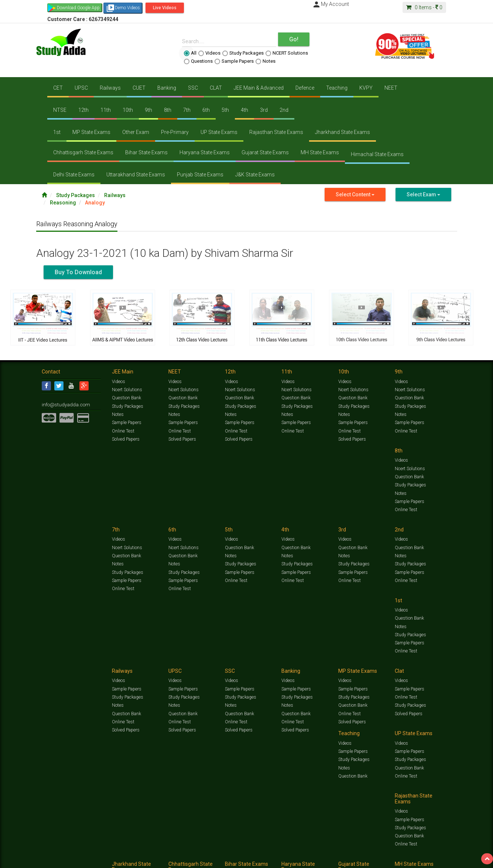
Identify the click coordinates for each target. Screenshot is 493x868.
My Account (331, 4)
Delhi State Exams (74, 175)
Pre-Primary (175, 132)
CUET (139, 88)
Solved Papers (125, 439)
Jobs (71, 859)
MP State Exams (91, 132)
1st (57, 132)
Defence (305, 88)
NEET (391, 88)
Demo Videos (123, 8)
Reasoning (63, 203)
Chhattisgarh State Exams (83, 152)
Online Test (123, 431)
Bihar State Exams (146, 152)
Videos (209, 53)
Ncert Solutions (127, 390)
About (83, 859)
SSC (193, 88)
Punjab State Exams (200, 175)
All (190, 53)
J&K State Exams (255, 175)
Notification (117, 859)
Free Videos (437, 852)
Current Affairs (362, 852)
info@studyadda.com (63, 404)
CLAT (216, 88)
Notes (266, 61)
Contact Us (53, 859)
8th (168, 110)
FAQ (168, 859)
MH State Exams (320, 152)
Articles (386, 852)
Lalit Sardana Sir (190, 859)
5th (225, 110)
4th (244, 110)
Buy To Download (78, 272)
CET (58, 88)
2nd (284, 110)
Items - (424, 7)
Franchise (254, 859)
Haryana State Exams (205, 152)
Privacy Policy (279, 859)
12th (83, 110)
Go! (294, 39)
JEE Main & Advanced (259, 88)
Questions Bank (288, 852)
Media (98, 859)
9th (148, 110)
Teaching (337, 88)
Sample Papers (234, 61)
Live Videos (165, 8)
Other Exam (136, 132)
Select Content (355, 194)
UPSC (81, 88)
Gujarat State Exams (265, 152)
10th (128, 110)
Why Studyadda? (146, 859)
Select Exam (423, 194)
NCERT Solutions (287, 53)
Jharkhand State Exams (343, 132)
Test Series (199, 852)
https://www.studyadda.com (113, 852)
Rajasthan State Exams (276, 132)
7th (187, 110)
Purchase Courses (225, 859)
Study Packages (243, 53)
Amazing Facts (410, 852)
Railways (110, 88)
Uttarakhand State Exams (136, 175)
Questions (198, 61)
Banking (167, 88)
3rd (264, 110)
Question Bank (126, 398)
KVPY (366, 88)
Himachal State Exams (377, 154)
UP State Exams (219, 132)
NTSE (60, 110)
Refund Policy (306, 859)
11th (106, 110)
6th (206, 110)
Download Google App (78, 8)
